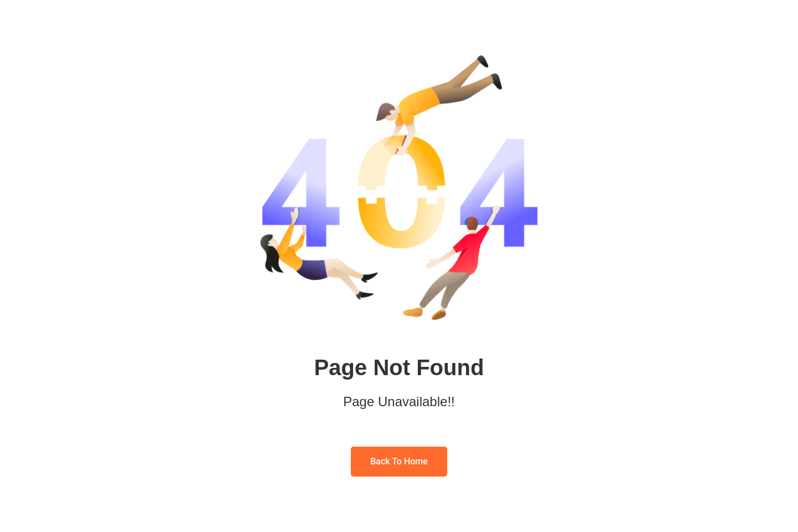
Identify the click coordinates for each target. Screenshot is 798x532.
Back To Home (399, 461)
